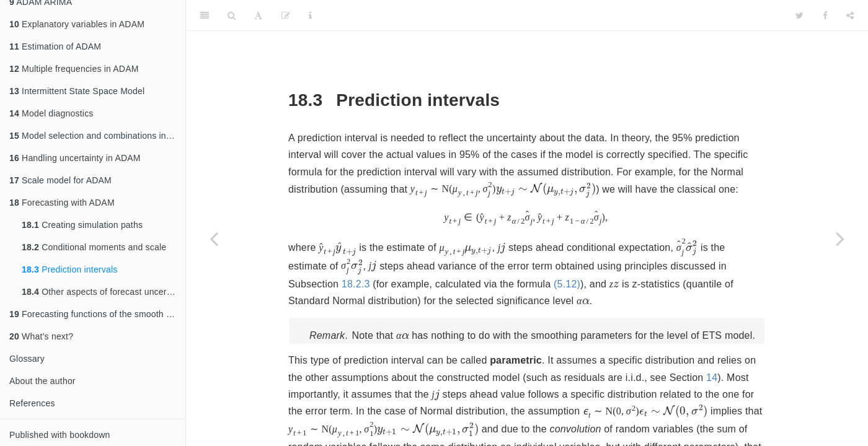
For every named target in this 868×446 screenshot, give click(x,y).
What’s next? (41, 336)
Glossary (27, 359)
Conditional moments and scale (94, 247)
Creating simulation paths (82, 225)
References (32, 403)
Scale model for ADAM (60, 180)
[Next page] (840, 238)
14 (712, 376)
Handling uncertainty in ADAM (75, 158)
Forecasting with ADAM (62, 203)
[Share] (850, 15)
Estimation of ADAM (55, 46)
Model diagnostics (51, 113)
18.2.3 (706, 265)
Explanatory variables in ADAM (77, 24)
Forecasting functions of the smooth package (97, 314)
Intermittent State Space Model (77, 91)
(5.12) (464, 282)
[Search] (232, 15)
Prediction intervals (69, 269)
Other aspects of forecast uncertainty (104, 292)
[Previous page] (214, 238)
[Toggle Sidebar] (205, 15)
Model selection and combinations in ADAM (97, 136)
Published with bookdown (60, 435)
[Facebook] (825, 15)
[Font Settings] (258, 15)
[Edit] (286, 15)
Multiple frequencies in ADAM (74, 69)
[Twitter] (799, 15)
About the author (42, 381)
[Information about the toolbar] (310, 15)
